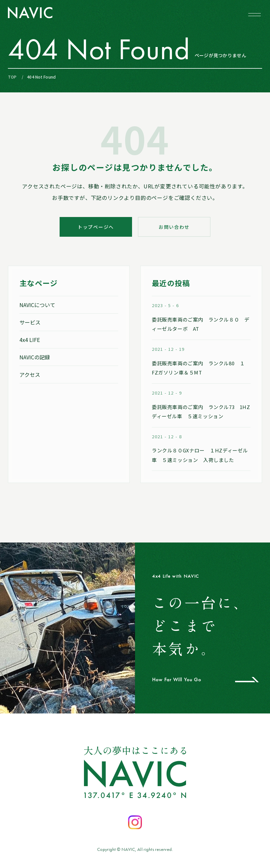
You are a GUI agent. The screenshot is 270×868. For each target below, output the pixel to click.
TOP (12, 77)
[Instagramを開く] (135, 822)
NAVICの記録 (35, 357)
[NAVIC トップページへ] (30, 13)
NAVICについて (37, 305)
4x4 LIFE (30, 340)
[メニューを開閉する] (255, 14)
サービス (30, 322)
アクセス (30, 374)
